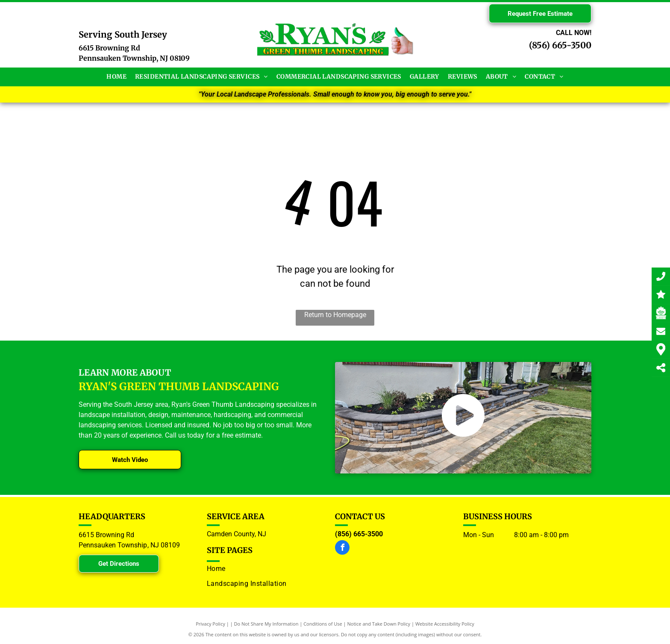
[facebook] (342, 548)
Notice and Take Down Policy (379, 624)
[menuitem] (116, 77)
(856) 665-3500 (560, 45)
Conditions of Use (323, 624)
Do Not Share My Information (266, 624)
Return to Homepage (335, 315)
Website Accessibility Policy (445, 624)
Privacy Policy (210, 624)
